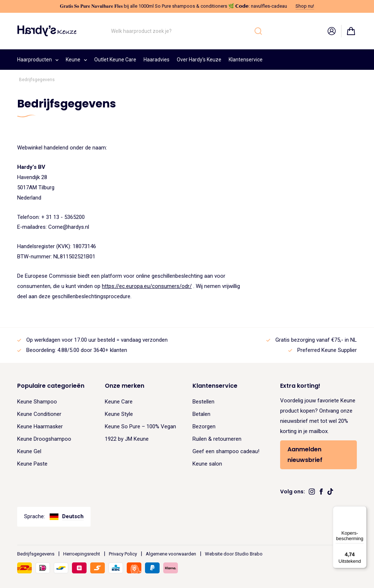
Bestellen (203, 402)
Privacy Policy (123, 554)
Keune (76, 59)
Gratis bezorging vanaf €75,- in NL (316, 340)
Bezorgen (204, 426)
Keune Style (119, 414)
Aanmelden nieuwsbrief (305, 455)
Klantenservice (246, 60)
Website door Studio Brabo (234, 554)
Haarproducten (38, 59)
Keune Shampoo (37, 402)
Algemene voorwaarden (171, 554)
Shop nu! (305, 6)
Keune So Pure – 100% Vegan (140, 426)
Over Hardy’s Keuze (199, 60)
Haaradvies (157, 60)
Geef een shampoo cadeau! (226, 451)
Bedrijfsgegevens (36, 554)
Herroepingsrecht (82, 554)
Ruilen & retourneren (217, 439)
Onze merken (125, 386)
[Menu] (362, 511)
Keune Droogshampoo (44, 439)
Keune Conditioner (39, 414)
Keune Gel (29, 451)
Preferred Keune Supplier (327, 350)
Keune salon (207, 464)
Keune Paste (32, 464)
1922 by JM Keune (127, 439)
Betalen (201, 414)
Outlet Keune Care (115, 60)
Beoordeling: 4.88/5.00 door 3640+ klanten (77, 350)
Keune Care (119, 402)
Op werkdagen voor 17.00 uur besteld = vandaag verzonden (97, 340)
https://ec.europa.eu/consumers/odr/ (147, 286)
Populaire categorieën (51, 386)
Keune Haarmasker (40, 426)
